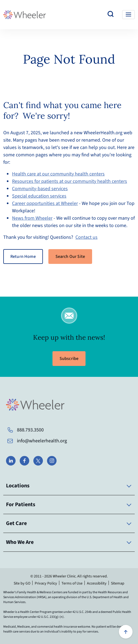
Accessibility (97, 583)
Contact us (86, 237)
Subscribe (69, 359)
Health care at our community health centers (58, 174)
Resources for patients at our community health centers (70, 181)
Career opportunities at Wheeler (45, 203)
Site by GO (22, 583)
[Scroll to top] (126, 632)
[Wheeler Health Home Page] (25, 15)
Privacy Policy (46, 583)
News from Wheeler (32, 218)
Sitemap (118, 583)
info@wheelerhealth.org (42, 441)
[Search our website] (111, 15)
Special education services (39, 196)
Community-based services (40, 189)
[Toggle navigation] (128, 15)
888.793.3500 (30, 430)
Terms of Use (72, 583)
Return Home (23, 257)
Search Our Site (70, 257)
